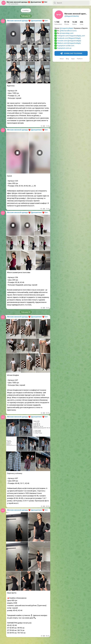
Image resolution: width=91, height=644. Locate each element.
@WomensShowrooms (68, 31)
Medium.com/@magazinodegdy (69, 43)
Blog (67, 59)
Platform (80, 59)
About (62, 59)
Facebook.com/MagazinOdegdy (69, 38)
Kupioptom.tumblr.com (66, 46)
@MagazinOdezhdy (72, 16)
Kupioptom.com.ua (64, 48)
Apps (73, 59)
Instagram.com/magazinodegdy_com (71, 36)
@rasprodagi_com (67, 33)
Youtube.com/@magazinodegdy (69, 41)
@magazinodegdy (67, 28)
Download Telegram (71, 53)
